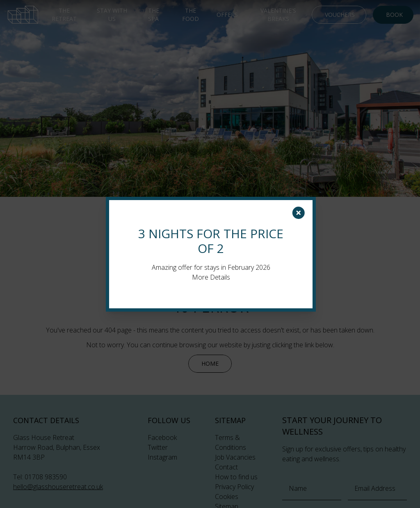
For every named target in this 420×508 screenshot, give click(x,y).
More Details (211, 277)
